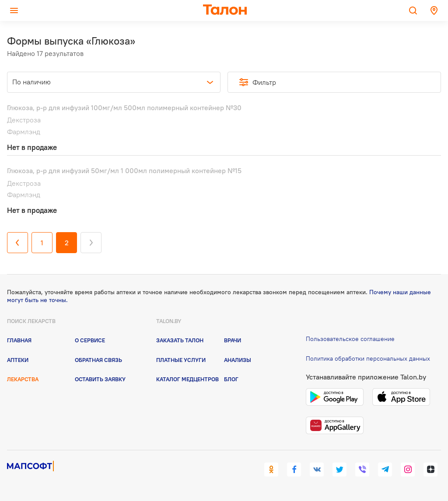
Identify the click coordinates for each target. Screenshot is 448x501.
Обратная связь (98, 360)
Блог (231, 379)
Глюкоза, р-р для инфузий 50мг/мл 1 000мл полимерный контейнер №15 (124, 170)
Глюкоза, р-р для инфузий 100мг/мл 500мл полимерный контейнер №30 (124, 108)
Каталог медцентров (187, 379)
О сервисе (90, 340)
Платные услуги (181, 360)
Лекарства (23, 379)
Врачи (233, 340)
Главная (19, 340)
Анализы (238, 360)
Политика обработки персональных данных (368, 358)
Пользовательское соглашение (350, 339)
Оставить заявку (100, 379)
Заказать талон (180, 340)
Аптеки (18, 360)
